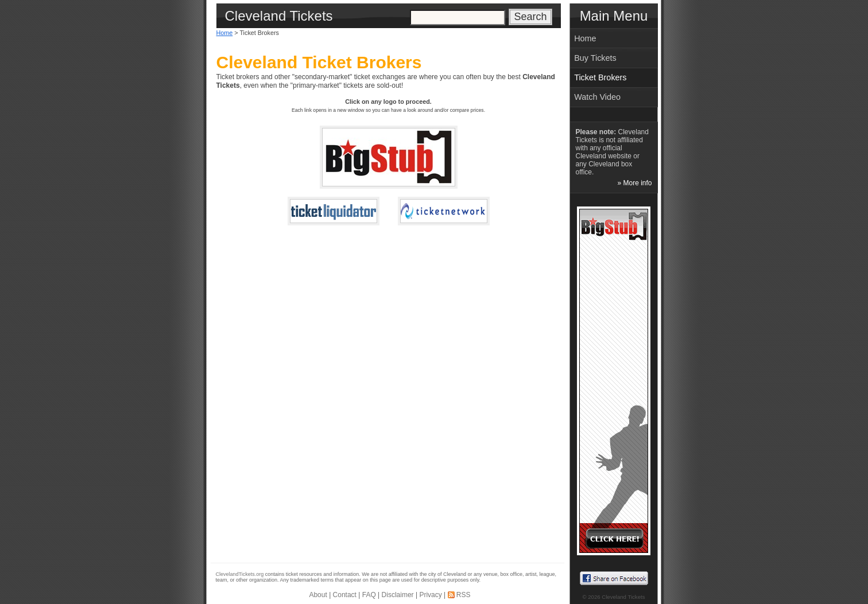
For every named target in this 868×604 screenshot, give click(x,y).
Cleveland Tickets (623, 597)
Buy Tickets (595, 58)
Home (225, 33)
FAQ (369, 595)
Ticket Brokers (600, 77)
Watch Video (597, 97)
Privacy (430, 595)
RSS (464, 595)
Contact (345, 595)
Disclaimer (398, 595)
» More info (634, 183)
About (318, 595)
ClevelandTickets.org (240, 574)
